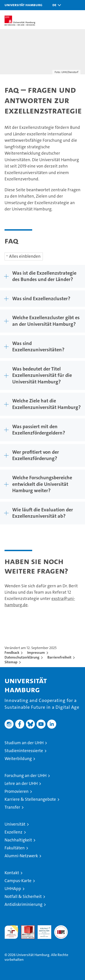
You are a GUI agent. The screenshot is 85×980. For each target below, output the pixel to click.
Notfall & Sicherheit (23, 896)
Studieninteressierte (24, 751)
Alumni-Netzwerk (21, 856)
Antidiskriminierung (23, 904)
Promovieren (17, 791)
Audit (25, 928)
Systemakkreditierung (61, 928)
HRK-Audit (42, 930)
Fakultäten (15, 848)
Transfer (12, 807)
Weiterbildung (18, 759)
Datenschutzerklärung (22, 657)
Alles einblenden (25, 256)
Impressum (36, 653)
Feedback (12, 653)
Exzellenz (13, 832)
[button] (56, 5)
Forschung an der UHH (25, 776)
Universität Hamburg (23, 5)
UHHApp (13, 889)
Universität (15, 824)
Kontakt (12, 873)
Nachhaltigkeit (18, 840)
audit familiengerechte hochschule (11, 932)
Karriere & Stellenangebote (30, 799)
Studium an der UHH (24, 743)
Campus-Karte (18, 881)
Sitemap (11, 662)
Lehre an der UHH (21, 783)
